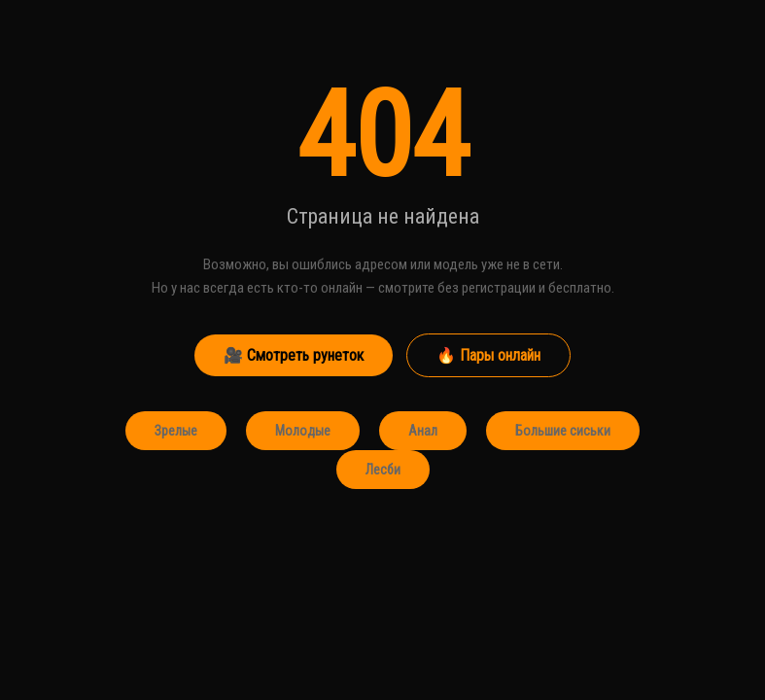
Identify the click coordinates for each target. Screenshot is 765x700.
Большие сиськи (563, 431)
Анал (423, 431)
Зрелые (176, 431)
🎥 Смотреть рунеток (294, 355)
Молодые (303, 431)
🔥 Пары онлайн (488, 355)
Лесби (383, 470)
